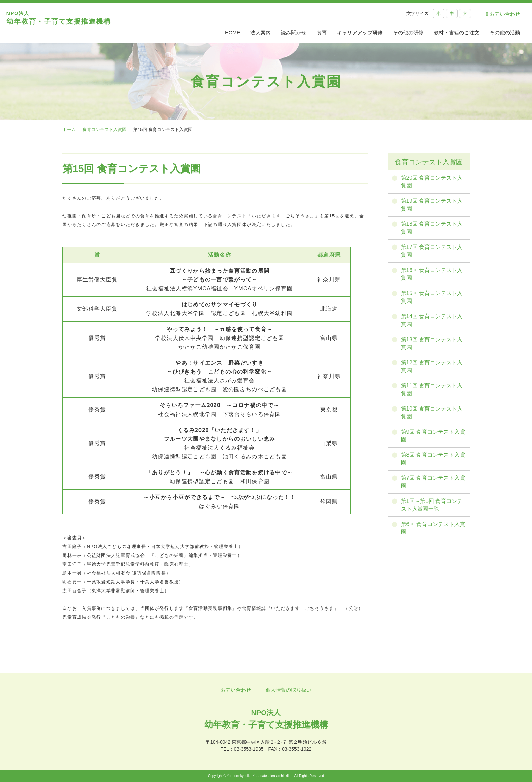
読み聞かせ (294, 32)
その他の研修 (408, 32)
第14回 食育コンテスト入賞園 (433, 322)
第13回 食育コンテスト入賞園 (433, 346)
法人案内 (261, 32)
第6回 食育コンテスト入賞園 (434, 533)
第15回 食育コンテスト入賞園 (433, 299)
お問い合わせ (503, 14)
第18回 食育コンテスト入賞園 (433, 229)
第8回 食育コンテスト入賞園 (434, 463)
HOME (233, 32)
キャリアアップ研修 (360, 32)
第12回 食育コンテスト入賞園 (433, 369)
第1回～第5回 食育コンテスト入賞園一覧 (433, 510)
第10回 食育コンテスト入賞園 (433, 416)
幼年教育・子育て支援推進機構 (66, 23)
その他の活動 (505, 32)
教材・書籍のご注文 (457, 32)
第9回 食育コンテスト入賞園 (434, 440)
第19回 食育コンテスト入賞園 (433, 205)
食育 (322, 32)
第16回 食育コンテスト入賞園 (433, 276)
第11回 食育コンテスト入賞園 (433, 393)
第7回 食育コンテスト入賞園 (434, 486)
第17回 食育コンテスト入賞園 (433, 252)
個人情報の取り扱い (289, 690)
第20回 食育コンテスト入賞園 (433, 182)
